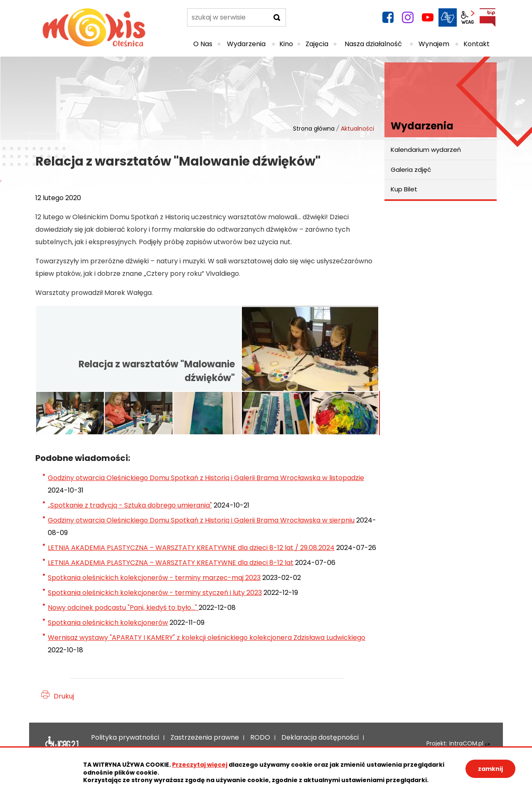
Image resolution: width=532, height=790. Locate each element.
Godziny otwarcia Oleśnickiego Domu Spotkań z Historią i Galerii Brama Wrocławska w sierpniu (201, 520)
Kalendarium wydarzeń (426, 150)
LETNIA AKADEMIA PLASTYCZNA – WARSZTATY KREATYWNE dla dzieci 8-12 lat (171, 563)
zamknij (490, 769)
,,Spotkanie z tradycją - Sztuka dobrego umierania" (130, 505)
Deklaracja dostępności (62, 744)
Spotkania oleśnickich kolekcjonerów (108, 623)
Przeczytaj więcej (200, 765)
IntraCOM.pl (466, 744)
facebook (388, 17)
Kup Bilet (404, 189)
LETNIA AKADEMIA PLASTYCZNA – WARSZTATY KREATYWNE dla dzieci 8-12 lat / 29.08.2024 (191, 548)
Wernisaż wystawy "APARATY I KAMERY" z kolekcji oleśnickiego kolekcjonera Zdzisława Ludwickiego (207, 638)
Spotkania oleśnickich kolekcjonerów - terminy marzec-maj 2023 (154, 578)
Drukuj (64, 696)
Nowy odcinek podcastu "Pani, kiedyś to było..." (123, 608)
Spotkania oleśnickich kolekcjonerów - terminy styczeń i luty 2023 (155, 593)
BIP (488, 17)
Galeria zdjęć (411, 170)
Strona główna (314, 129)
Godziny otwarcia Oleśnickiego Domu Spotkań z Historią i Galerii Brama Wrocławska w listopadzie (206, 478)
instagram (408, 17)
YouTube (428, 17)
